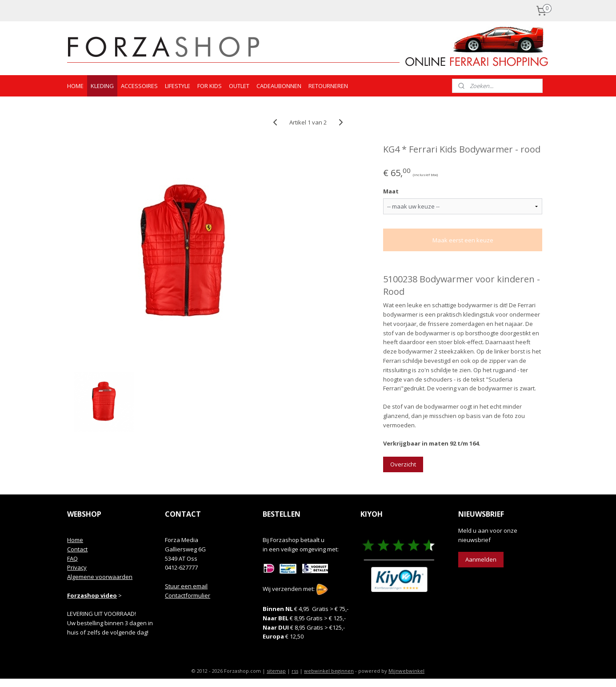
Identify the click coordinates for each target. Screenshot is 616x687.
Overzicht (403, 464)
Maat (391, 191)
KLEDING (102, 86)
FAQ (72, 558)
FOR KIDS (210, 86)
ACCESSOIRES (139, 86)
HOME (75, 86)
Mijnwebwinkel (406, 671)
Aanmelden (481, 559)
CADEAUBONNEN (279, 86)
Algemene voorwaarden (100, 577)
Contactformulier (188, 595)
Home (75, 540)
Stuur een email (186, 586)
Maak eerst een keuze (462, 240)
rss (295, 671)
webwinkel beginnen (329, 671)
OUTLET (239, 86)
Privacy (77, 567)
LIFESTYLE (178, 86)
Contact (77, 549)
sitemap (276, 671)
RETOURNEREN (328, 86)
